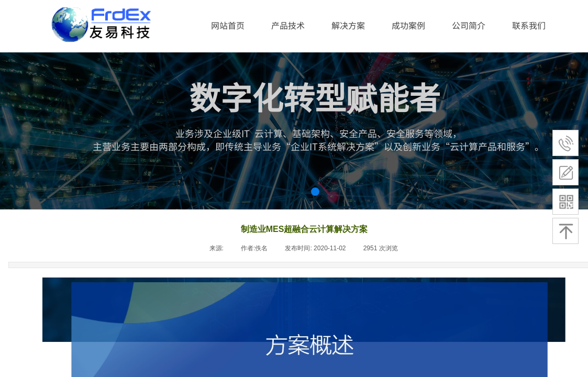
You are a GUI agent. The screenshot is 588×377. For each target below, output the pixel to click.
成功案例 (408, 25)
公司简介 (469, 25)
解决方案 (348, 25)
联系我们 (529, 25)
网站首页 (228, 25)
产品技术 (288, 25)
